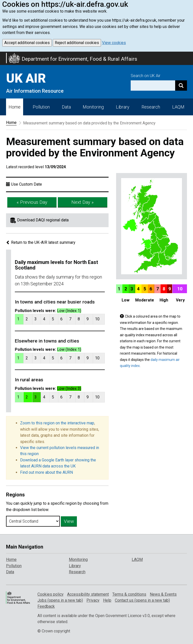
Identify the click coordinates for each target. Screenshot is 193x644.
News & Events (163, 594)
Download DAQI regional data (43, 220)
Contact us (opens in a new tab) (142, 600)
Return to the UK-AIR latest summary (41, 242)
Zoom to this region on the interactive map (57, 423)
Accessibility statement (88, 594)
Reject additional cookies (77, 43)
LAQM (178, 107)
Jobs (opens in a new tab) (60, 600)
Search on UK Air (146, 76)
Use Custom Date (27, 184)
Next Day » (83, 202)
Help (107, 600)
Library (123, 107)
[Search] (181, 86)
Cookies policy (51, 594)
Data (66, 107)
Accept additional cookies (27, 43)
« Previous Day (32, 202)
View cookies (114, 43)
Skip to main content (3, 55)
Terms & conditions (129, 594)
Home (15, 107)
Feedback (46, 606)
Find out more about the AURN (46, 472)
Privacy (93, 600)
